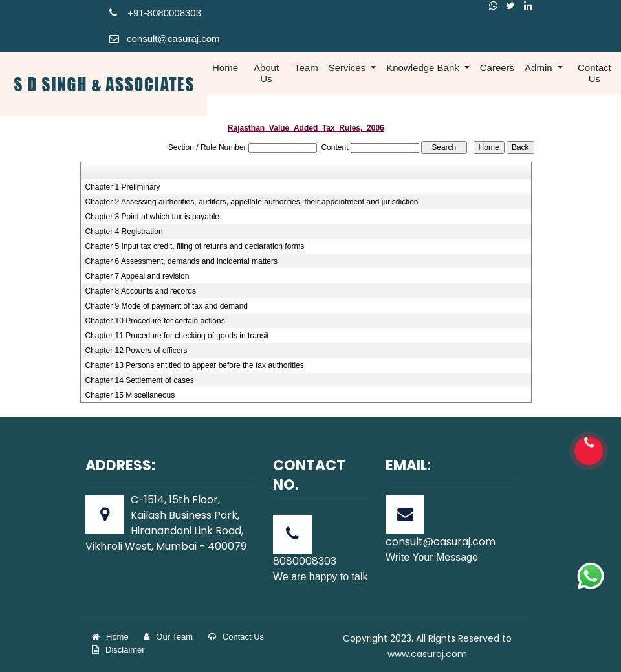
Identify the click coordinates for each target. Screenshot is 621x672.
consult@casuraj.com (165, 38)
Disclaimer (118, 650)
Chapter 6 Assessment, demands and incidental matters (182, 261)
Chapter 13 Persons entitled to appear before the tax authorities (195, 365)
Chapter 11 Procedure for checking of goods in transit (177, 336)
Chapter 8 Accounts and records (141, 291)
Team (306, 68)
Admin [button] (540, 68)
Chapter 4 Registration (124, 232)
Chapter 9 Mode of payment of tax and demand (167, 306)
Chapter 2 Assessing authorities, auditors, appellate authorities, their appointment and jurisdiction (252, 202)
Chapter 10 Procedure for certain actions (155, 321)
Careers (497, 68)
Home (225, 68)
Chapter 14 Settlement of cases (140, 380)
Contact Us (594, 73)
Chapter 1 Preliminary (123, 187)
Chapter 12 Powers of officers (136, 351)
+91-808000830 (153, 13)
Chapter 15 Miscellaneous (130, 395)
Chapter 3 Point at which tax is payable (152, 217)
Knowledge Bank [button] (424, 68)
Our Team (168, 637)
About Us (266, 73)
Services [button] (349, 68)
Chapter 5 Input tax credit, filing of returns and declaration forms (195, 246)
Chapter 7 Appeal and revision (137, 276)
